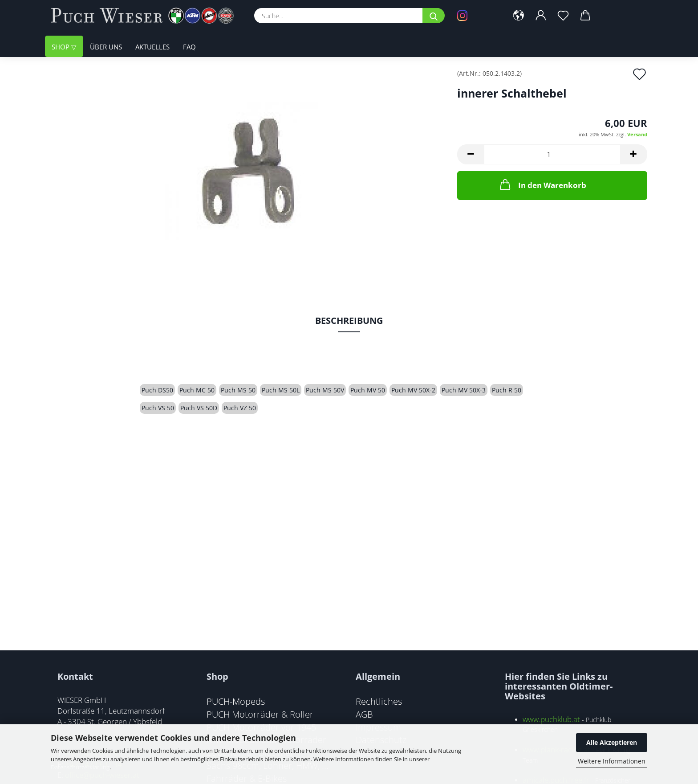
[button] (519, 16)
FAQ (189, 47)
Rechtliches (379, 701)
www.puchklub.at (551, 719)
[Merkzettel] (564, 16)
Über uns (106, 47)
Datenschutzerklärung (80, 767)
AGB (364, 714)
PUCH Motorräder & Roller (260, 714)
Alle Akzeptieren (612, 742)
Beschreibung (349, 321)
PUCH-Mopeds (236, 701)
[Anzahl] (552, 154)
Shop (61, 47)
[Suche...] (434, 16)
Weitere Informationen (612, 761)
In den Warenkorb (542, 184)
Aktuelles (152, 47)
